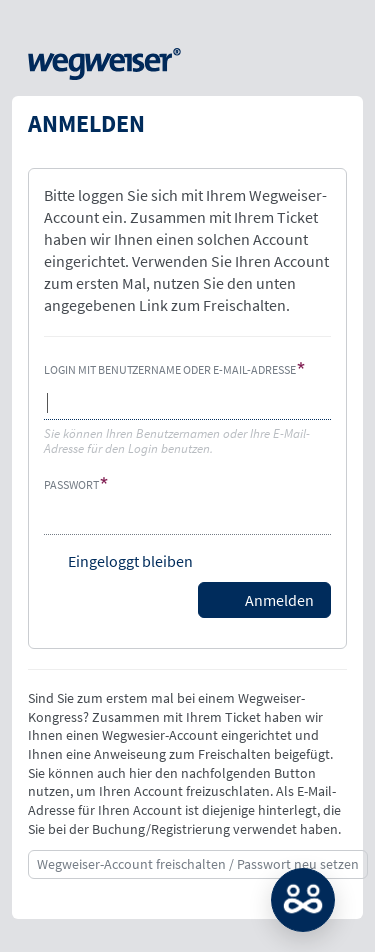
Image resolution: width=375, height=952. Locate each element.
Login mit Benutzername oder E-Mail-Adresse (170, 369)
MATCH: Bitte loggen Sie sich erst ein (303, 900)
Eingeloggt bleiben (130, 561)
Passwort (71, 484)
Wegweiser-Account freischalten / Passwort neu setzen (198, 864)
